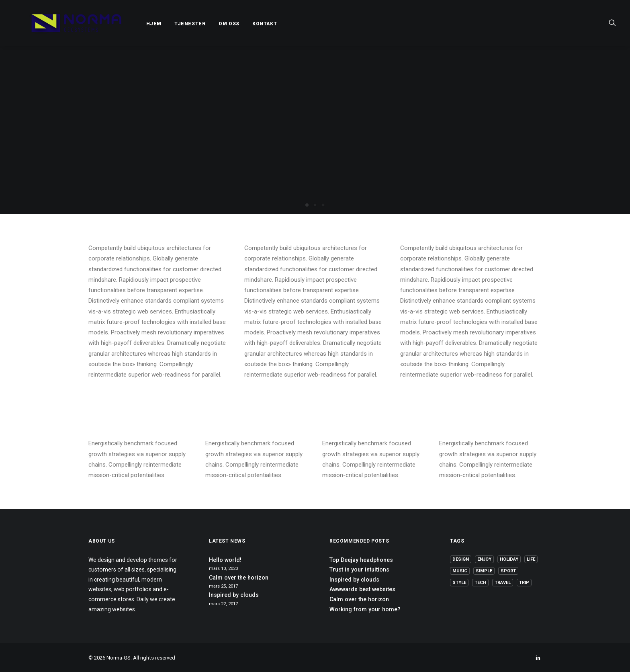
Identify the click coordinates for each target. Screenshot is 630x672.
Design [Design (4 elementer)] (461, 559)
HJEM (133, 24)
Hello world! (225, 560)
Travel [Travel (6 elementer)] (503, 583)
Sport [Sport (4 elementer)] (508, 571)
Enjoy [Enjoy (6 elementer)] (484, 559)
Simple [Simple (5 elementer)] (484, 571)
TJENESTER (170, 24)
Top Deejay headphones (361, 560)
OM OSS (209, 24)
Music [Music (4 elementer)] (460, 571)
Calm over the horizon (239, 578)
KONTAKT (244, 24)
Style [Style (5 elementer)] (459, 583)
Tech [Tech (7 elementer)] (480, 583)
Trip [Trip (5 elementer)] (524, 583)
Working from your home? (365, 609)
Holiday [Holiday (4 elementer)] (509, 559)
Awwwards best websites (362, 589)
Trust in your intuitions (359, 570)
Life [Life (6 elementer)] (531, 559)
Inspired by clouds (234, 595)
